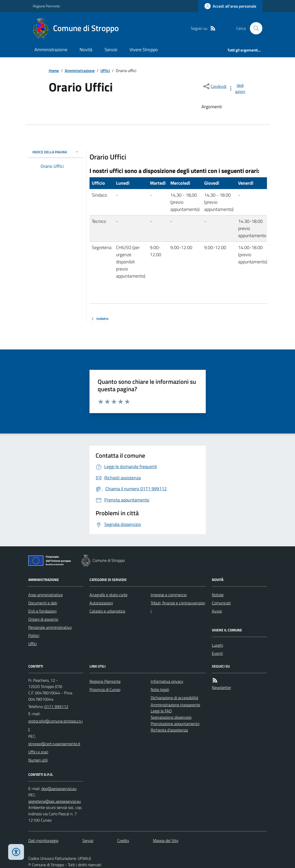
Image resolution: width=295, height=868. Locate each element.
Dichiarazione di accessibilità (174, 698)
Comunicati (221, 603)
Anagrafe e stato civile (108, 595)
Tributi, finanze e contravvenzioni (178, 607)
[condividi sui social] (214, 86)
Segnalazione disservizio (171, 717)
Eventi (217, 653)
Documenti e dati (43, 603)
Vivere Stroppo (144, 50)
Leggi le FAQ (161, 711)
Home (54, 71)
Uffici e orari (38, 752)
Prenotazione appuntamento (175, 724)
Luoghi (217, 645)
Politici (34, 635)
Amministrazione (51, 50)
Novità (86, 50)
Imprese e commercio (169, 595)
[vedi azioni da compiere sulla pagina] (237, 88)
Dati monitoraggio (43, 840)
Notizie (218, 595)
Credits (123, 840)
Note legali (160, 689)
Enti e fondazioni (42, 611)
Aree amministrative (46, 595)
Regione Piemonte (46, 6)
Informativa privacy (167, 681)
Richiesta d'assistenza (169, 730)
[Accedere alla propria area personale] (230, 6)
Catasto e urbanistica (107, 611)
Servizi (111, 50)
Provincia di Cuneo (105, 689)
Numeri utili (38, 760)
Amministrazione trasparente (175, 705)
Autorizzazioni (101, 603)
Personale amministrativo (50, 627)
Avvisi (217, 611)
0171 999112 (56, 707)
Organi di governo (43, 619)
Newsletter (221, 687)
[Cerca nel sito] (254, 28)
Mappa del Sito (166, 840)
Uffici (105, 71)
